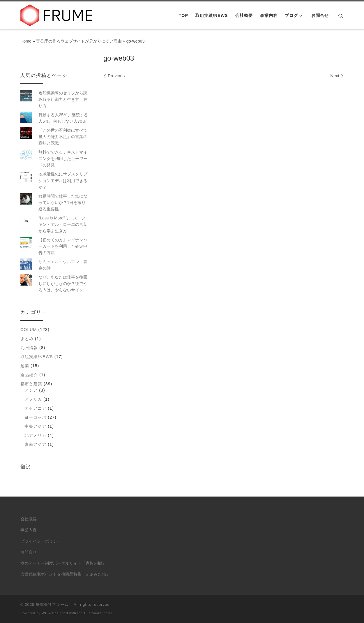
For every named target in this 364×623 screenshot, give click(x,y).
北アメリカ (35, 435)
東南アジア (35, 444)
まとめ (27, 339)
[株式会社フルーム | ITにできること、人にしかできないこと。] (57, 14)
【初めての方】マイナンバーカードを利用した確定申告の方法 (63, 246)
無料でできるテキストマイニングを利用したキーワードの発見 (63, 159)
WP (45, 613)
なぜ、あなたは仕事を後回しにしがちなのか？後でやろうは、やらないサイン (63, 284)
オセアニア (35, 408)
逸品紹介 (29, 375)
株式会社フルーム (52, 604)
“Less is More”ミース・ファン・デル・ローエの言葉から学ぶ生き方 (63, 224)
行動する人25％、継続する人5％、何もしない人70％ (63, 118)
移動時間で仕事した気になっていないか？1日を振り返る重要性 (63, 203)
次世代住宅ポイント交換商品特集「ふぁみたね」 (65, 574)
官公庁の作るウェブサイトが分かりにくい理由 (79, 41)
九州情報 (29, 348)
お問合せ (29, 552)
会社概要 (29, 519)
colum (29, 330)
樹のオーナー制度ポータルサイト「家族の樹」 (63, 563)
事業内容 (29, 530)
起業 (25, 366)
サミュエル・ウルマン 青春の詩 (63, 265)
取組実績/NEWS (37, 357)
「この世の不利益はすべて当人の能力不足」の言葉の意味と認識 (63, 137)
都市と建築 (31, 384)
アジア (31, 390)
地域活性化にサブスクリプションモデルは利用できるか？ (63, 180)
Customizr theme (99, 613)
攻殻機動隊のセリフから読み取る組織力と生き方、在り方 (63, 99)
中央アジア (35, 426)
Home (26, 41)
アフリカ (33, 399)
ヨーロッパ (35, 417)
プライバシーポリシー (41, 541)
